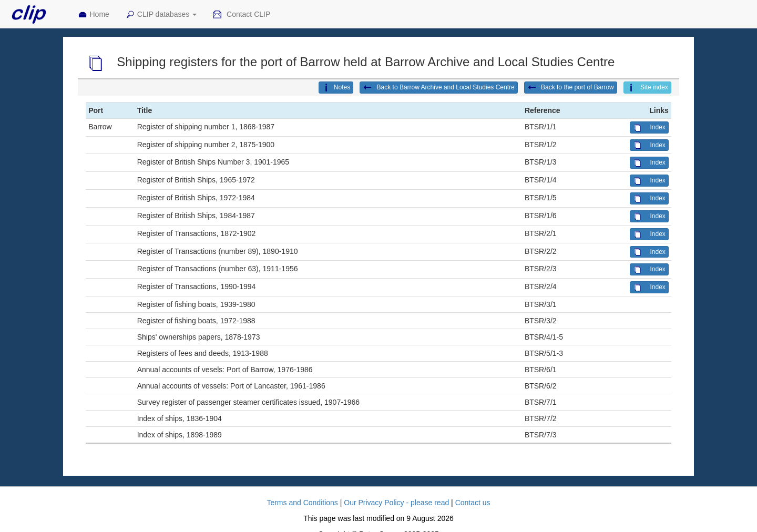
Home (94, 15)
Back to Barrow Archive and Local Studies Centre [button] (438, 88)
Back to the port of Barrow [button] (571, 88)
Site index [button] (647, 88)
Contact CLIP (241, 15)
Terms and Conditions (302, 503)
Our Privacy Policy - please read (396, 503)
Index (649, 128)
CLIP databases (161, 15)
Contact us (473, 503)
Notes (336, 88)
